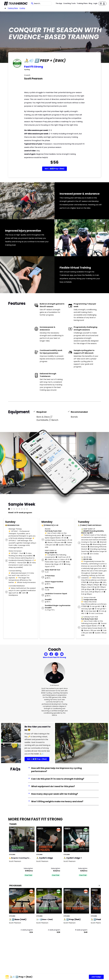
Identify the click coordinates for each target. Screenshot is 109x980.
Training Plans (82, 3)
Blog (90, 3)
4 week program (27, 930)
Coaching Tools (69, 3)
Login (95, 3)
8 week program (81, 930)
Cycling (22, 8)
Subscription (28, 868)
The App (59, 3)
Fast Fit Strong (34, 67)
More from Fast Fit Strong (54, 657)
